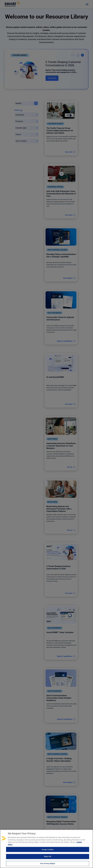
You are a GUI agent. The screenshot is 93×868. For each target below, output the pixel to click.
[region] (46, 849)
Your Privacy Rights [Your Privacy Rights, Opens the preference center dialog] (48, 863)
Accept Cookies (48, 849)
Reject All (48, 856)
